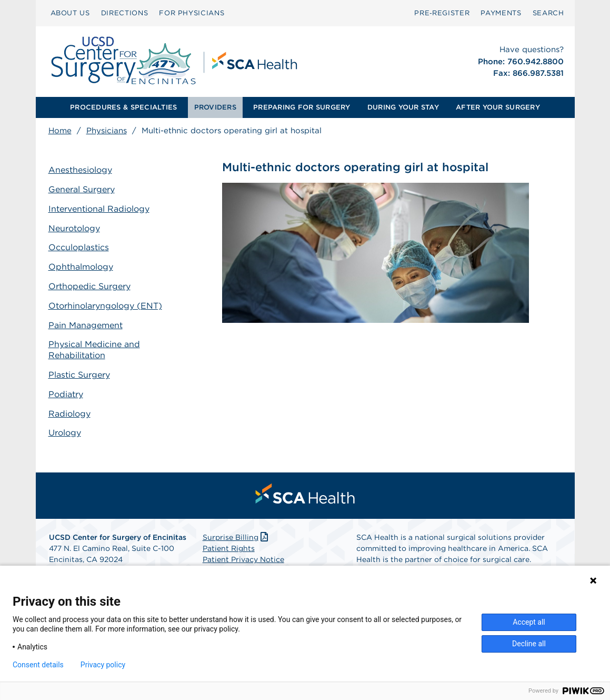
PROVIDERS (215, 107)
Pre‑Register (442, 13)
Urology (65, 433)
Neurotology (74, 228)
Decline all (529, 644)
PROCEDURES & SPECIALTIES (123, 107)
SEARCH (548, 13)
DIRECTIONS (125, 13)
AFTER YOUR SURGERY (498, 107)
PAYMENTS (501, 13)
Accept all (529, 622)
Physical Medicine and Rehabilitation (94, 350)
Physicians (107, 131)
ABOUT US (70, 13)
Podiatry (66, 394)
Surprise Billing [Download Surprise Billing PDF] (237, 537)
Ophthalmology (81, 267)
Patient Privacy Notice (243, 559)
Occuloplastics (79, 247)
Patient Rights (229, 548)
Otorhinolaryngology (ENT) (105, 306)
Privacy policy (103, 665)
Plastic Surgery (79, 375)
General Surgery (82, 189)
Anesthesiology (80, 170)
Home (60, 131)
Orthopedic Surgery (89, 286)
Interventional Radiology (99, 209)
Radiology (69, 414)
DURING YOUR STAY (403, 107)
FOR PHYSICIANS (192, 13)
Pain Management (86, 325)
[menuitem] (70, 13)
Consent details (38, 665)
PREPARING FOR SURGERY (302, 107)
